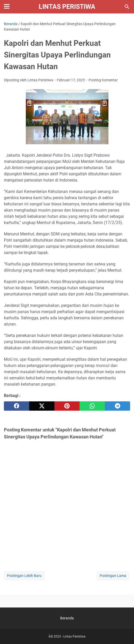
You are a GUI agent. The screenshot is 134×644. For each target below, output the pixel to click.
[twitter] (42, 406)
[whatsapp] (92, 406)
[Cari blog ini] (127, 7)
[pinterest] (67, 406)
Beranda (67, 618)
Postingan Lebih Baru (24, 576)
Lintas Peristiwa (67, 7)
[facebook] (17, 406)
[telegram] (117, 406)
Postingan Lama (113, 576)
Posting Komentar (103, 80)
